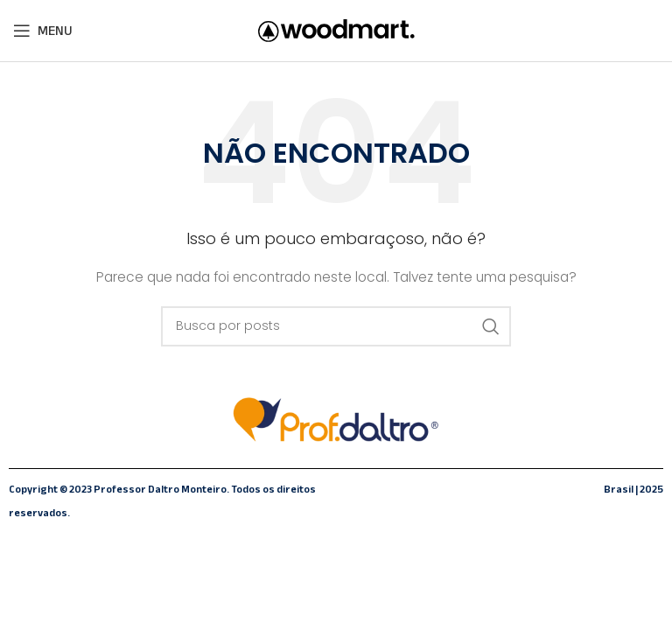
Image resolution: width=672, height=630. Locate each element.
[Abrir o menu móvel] (43, 31)
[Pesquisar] (336, 326)
